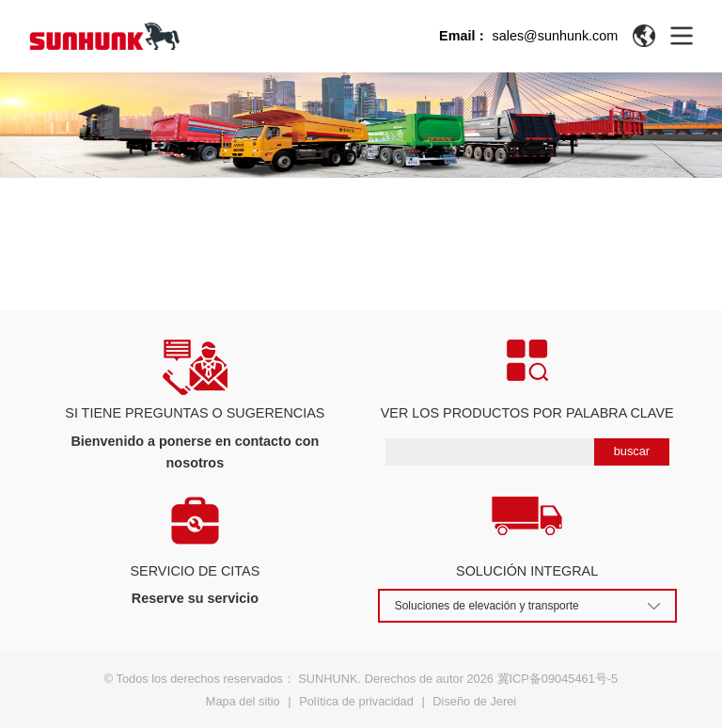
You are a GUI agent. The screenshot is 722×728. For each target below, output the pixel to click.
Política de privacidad (356, 701)
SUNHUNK (328, 679)
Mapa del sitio (243, 701)
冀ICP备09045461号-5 (558, 679)
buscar (632, 451)
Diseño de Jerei (474, 701)
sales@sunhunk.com (555, 36)
